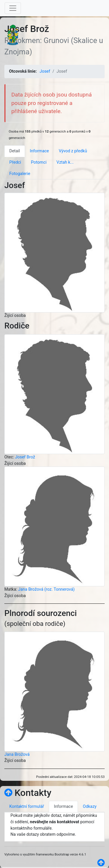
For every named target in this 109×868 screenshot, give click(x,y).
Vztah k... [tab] (65, 162)
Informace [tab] (40, 151)
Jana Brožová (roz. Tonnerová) (46, 589)
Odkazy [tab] (90, 807)
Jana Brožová (17, 754)
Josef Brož (25, 457)
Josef (45, 71)
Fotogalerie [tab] (20, 174)
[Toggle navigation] (13, 8)
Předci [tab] (15, 162)
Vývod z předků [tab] (73, 151)
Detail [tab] (15, 151)
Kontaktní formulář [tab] (27, 807)
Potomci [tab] (39, 162)
